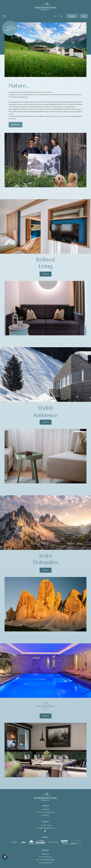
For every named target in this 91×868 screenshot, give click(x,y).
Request (72, 16)
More (46, 274)
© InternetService (45, 863)
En (61, 16)
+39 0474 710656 (46, 825)
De (55, 16)
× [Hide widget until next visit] (7, 854)
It (58, 16)
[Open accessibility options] (5, 857)
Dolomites (45, 815)
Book (84, 16)
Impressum (45, 854)
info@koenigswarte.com (46, 828)
